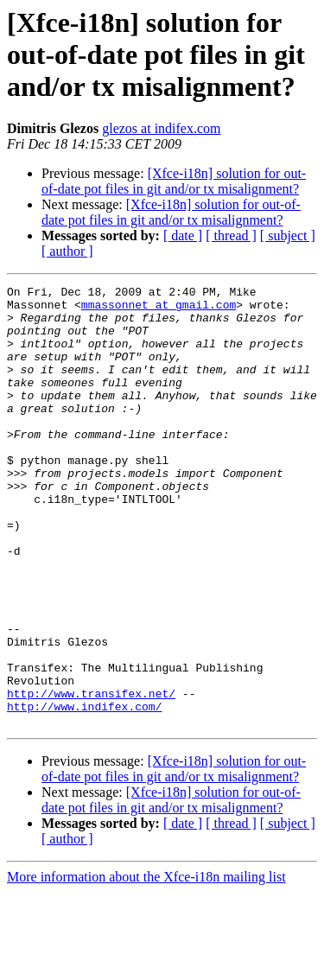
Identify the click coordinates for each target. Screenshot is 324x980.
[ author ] (67, 251)
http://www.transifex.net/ (91, 776)
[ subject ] (288, 235)
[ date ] (183, 235)
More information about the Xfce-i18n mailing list (146, 965)
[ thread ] (231, 235)
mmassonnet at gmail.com (159, 309)
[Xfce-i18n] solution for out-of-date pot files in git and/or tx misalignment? (174, 181)
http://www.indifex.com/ (84, 792)
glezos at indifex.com (161, 128)
